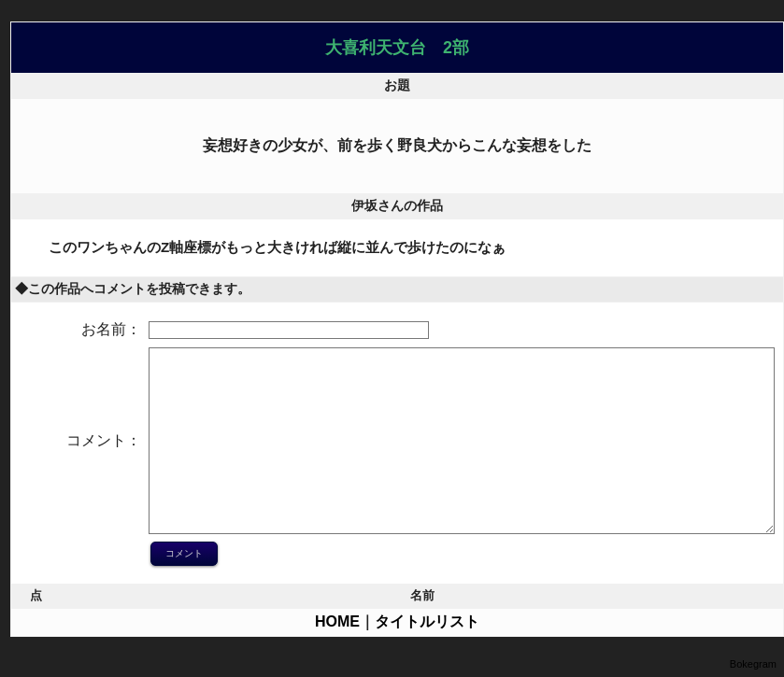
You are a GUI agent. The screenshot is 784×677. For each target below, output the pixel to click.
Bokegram (753, 664)
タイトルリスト (427, 621)
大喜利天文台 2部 (397, 48)
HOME (337, 621)
